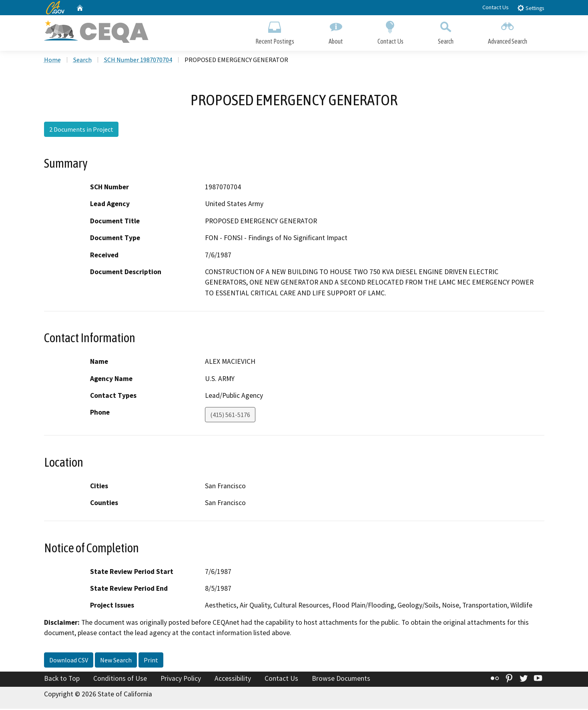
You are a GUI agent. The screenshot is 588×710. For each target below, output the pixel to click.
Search (446, 31)
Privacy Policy (181, 679)
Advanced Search (508, 31)
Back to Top (62, 679)
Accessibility (233, 679)
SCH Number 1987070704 (138, 60)
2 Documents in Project (81, 130)
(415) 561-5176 (230, 416)
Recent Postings (275, 31)
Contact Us (496, 7)
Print (151, 661)
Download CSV (69, 661)
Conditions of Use (120, 679)
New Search (116, 661)
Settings (531, 8)
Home (52, 60)
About (336, 31)
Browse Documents (341, 679)
